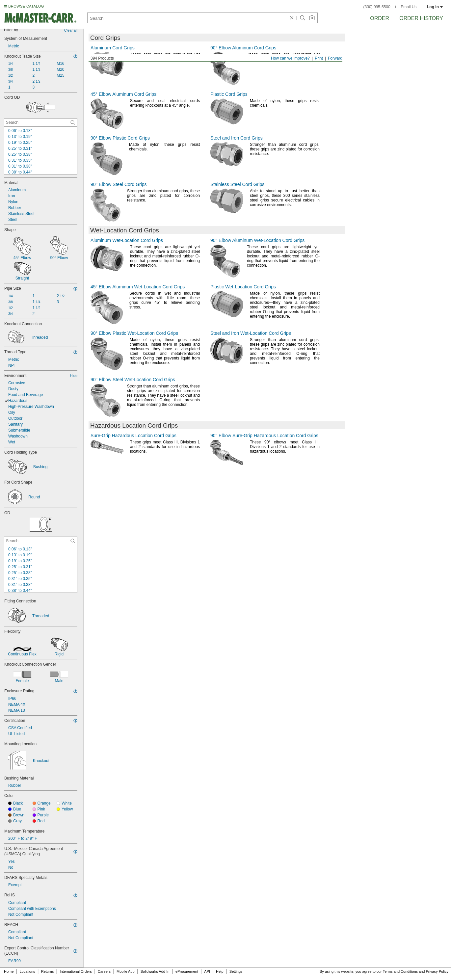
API (207, 971)
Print (319, 58)
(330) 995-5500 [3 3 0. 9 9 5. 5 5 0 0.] (377, 7)
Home (9, 971)
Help (220, 971)
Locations (27, 971)
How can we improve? (290, 58)
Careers (104, 971)
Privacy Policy (437, 971)
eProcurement (187, 971)
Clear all (71, 30)
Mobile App (125, 971)
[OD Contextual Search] (41, 541)
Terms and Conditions (400, 971)
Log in (435, 7)
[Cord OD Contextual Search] (41, 122)
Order (380, 18)
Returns (48, 971)
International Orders (76, 971)
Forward (335, 58)
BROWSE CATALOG (26, 6)
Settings (236, 971)
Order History (421, 18)
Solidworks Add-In (155, 971)
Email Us (409, 7)
